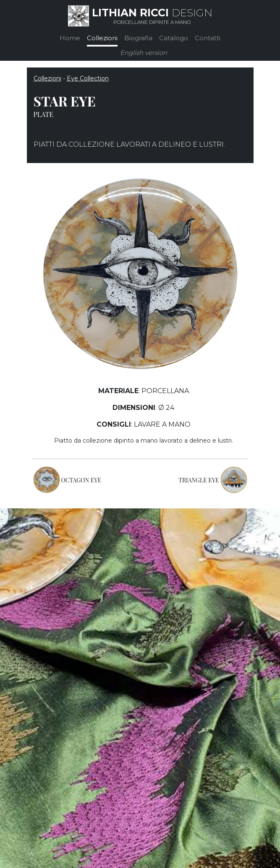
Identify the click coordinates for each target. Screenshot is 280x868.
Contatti (208, 38)
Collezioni (102, 38)
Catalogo (174, 38)
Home (70, 38)
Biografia (138, 38)
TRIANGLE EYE (199, 480)
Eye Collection (88, 78)
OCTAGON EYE (81, 480)
